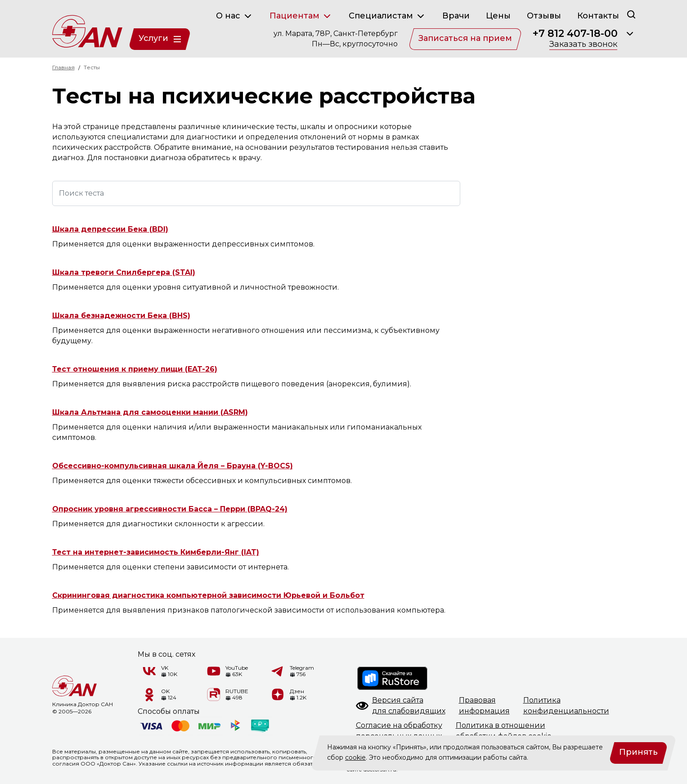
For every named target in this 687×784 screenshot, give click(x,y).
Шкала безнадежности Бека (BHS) (121, 316)
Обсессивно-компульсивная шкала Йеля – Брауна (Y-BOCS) (173, 466)
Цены (498, 16)
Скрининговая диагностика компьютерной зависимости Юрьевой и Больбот (208, 595)
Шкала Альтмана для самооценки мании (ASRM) (150, 412)
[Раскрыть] (630, 34)
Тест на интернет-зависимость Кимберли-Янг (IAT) (156, 552)
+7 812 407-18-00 (575, 34)
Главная (63, 67)
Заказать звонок (583, 45)
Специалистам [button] (387, 16)
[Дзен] (278, 694)
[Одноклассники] (149, 694)
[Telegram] (278, 671)
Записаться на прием (465, 38)
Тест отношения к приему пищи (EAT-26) (135, 369)
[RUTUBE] (214, 694)
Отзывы (544, 16)
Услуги (160, 38)
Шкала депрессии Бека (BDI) (110, 229)
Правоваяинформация (484, 706)
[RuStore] (393, 678)
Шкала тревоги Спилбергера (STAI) (124, 272)
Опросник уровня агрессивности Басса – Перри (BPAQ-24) (170, 509)
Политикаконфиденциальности (566, 706)
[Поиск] (631, 14)
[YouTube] (214, 671)
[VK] (149, 671)
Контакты (598, 16)
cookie (355, 757)
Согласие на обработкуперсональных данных (399, 731)
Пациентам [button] (301, 16)
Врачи (456, 16)
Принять (638, 752)
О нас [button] (235, 16)
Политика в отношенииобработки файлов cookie (504, 731)
